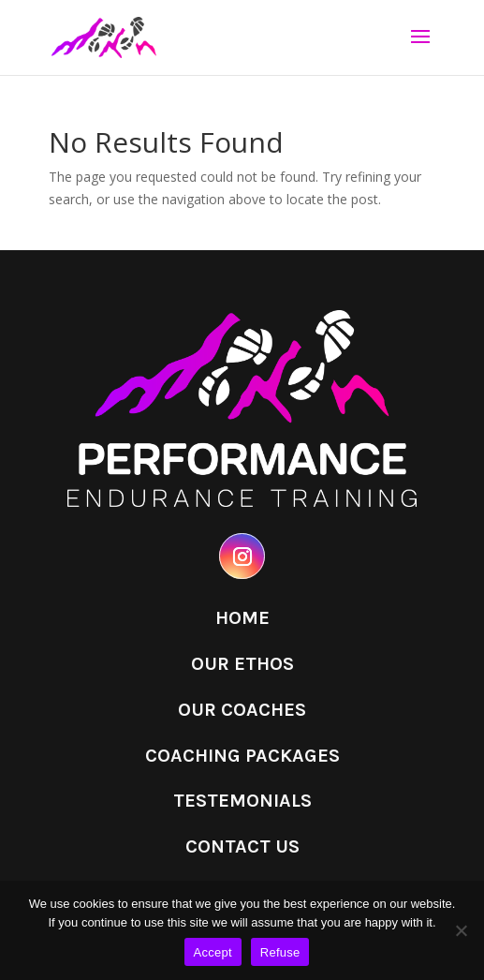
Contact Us (242, 846)
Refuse (280, 952)
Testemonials (242, 801)
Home (242, 618)
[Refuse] (461, 930)
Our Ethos (242, 664)
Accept (213, 952)
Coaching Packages (242, 756)
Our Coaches (242, 710)
